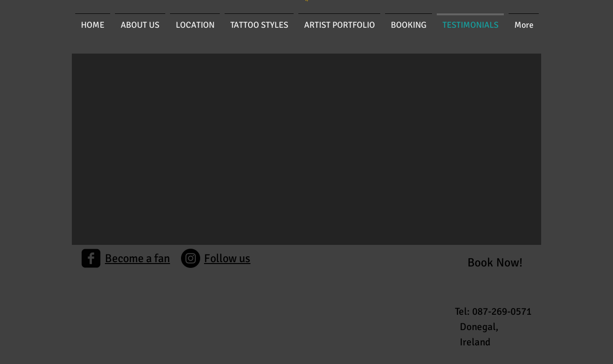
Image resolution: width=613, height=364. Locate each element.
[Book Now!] (495, 262)
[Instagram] (191, 258)
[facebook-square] (91, 258)
